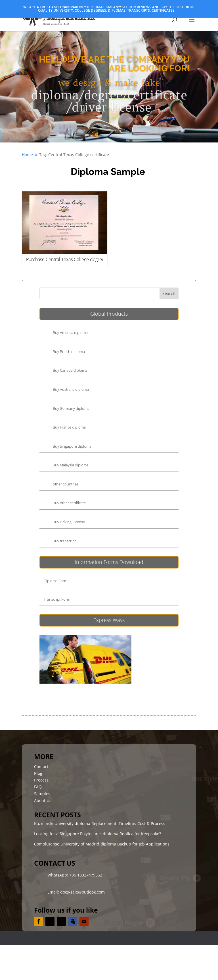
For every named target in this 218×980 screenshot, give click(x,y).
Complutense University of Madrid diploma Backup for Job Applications (102, 844)
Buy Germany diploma (71, 408)
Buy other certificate (69, 503)
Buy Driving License (69, 522)
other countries (66, 484)
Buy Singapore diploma (72, 446)
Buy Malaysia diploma (71, 465)
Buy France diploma (69, 427)
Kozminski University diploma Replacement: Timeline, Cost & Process (100, 823)
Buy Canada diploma (70, 370)
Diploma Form (55, 581)
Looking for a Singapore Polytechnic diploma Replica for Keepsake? (98, 834)
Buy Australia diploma (71, 389)
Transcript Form (57, 599)
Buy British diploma (69, 352)
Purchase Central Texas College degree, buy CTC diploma (83, 259)
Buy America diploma (70, 332)
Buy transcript (64, 541)
